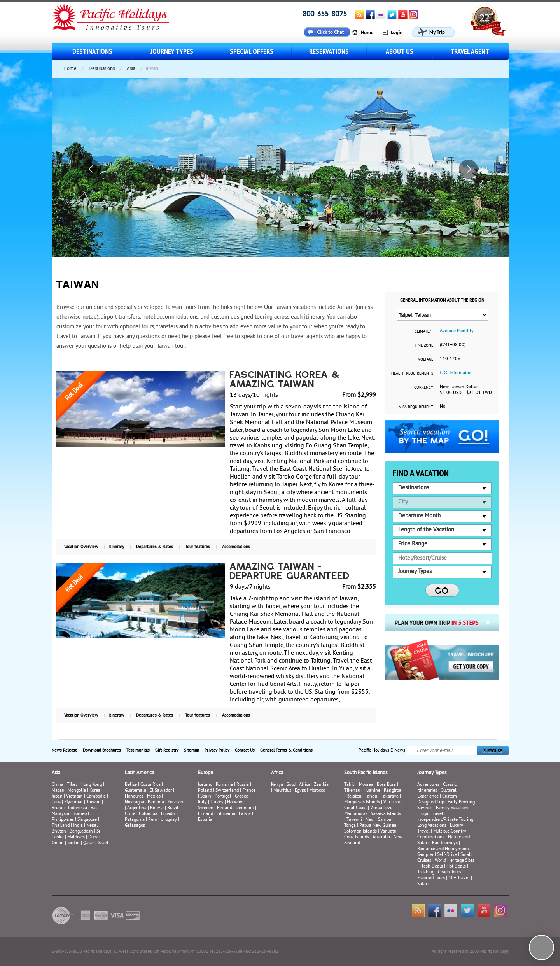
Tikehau (352, 791)
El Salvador (161, 791)
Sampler (425, 855)
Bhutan (59, 832)
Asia (131, 69)
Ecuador (169, 814)
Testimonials (138, 750)
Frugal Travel (430, 814)
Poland (205, 791)
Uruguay (169, 820)
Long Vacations (432, 826)
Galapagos (135, 826)
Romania (224, 785)
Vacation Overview (81, 547)
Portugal (223, 797)
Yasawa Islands (386, 814)
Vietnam (74, 797)
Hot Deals (456, 867)
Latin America (139, 773)
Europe (206, 773)
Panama (156, 802)
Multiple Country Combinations (442, 835)
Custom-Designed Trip (438, 799)
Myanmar (73, 802)
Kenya (277, 785)
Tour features (198, 547)
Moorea (366, 785)
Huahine (372, 791)
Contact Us (245, 750)
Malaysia (60, 814)
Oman (58, 843)
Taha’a (371, 797)
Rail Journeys (445, 843)
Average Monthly (457, 331)
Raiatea (354, 797)
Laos (56, 802)
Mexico (154, 797)
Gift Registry (167, 750)
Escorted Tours (431, 878)
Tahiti (350, 785)
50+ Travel (459, 878)
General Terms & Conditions (286, 750)
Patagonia (135, 820)
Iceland (205, 785)
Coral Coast (355, 808)
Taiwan (94, 802)
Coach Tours (450, 872)
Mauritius (282, 791)
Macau (58, 791)
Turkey (217, 802)
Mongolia (77, 791)
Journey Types (172, 51)
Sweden (206, 808)
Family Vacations (453, 808)
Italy (202, 802)
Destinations (92, 51)
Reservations (329, 51)
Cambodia (96, 797)
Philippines (63, 820)
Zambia (321, 785)
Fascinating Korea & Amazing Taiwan (285, 380)
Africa (277, 773)
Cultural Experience (437, 794)
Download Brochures (102, 750)
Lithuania (226, 814)
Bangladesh (81, 832)
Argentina (137, 808)
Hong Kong (91, 785)
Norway (235, 802)
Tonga (350, 826)
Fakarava (390, 797)
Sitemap (192, 750)
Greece (241, 797)
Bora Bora (386, 785)
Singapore (87, 820)
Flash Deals (431, 867)
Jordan (73, 843)
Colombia (148, 814)
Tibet (73, 785)
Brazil (173, 808)
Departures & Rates (155, 547)
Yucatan (175, 802)
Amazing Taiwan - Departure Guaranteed (290, 572)
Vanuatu (388, 832)
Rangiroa (393, 791)
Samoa (385, 820)
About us (400, 51)
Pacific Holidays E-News (382, 751)
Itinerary (116, 547)
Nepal (92, 826)
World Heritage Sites (455, 861)
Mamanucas (356, 814)
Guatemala (136, 791)
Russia (243, 785)
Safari (423, 884)
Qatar (89, 843)
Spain (206, 797)
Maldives (76, 837)
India (78, 826)
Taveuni (354, 820)
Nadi (370, 820)
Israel (103, 843)
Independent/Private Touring (445, 820)
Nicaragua (135, 802)
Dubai (94, 837)
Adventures (428, 785)
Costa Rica (150, 785)
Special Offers (252, 51)
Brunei (58, 808)
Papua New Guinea (378, 826)
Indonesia (78, 808)
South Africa (298, 785)
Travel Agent (470, 51)
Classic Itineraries (437, 788)
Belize (131, 785)
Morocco (317, 791)
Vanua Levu (381, 808)
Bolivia (157, 808)
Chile (130, 814)
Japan (57, 797)
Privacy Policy (217, 750)
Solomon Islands (360, 832)
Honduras (134, 797)
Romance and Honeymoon (443, 849)
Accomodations (236, 547)
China (58, 785)
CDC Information (456, 373)
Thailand (61, 826)
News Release (65, 750)
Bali (94, 808)
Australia (381, 837)
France (249, 791)
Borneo (80, 814)
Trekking (426, 872)
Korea (95, 791)
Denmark (245, 808)
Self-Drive (447, 855)
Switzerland (227, 791)
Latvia (245, 814)
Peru (153, 820)
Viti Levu (392, 802)
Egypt (300, 791)
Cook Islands (357, 837)
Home (70, 69)
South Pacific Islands (366, 773)
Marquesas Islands (362, 802)
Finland (225, 808)
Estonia (205, 820)
